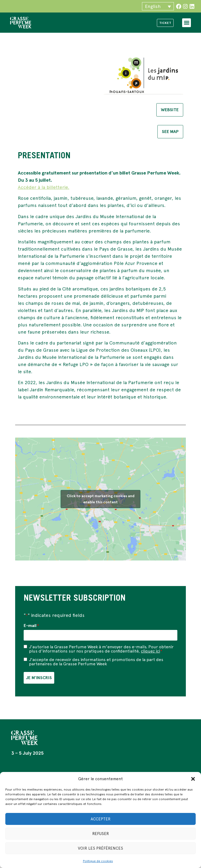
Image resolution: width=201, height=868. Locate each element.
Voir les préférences (100, 848)
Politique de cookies (98, 861)
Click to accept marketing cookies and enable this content (101, 499)
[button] (193, 779)
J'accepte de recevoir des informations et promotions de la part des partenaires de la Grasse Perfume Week (96, 662)
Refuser (101, 834)
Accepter (101, 819)
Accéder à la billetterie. (44, 187)
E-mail (31, 626)
